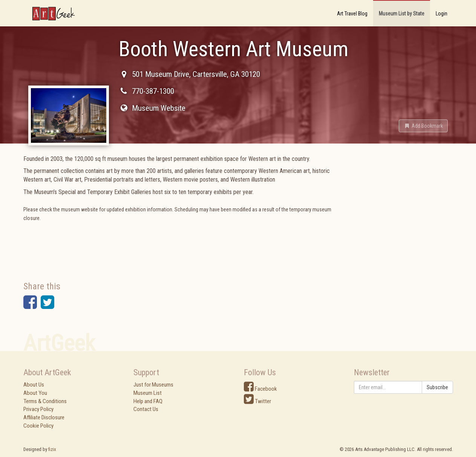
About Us (34, 385)
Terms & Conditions (45, 401)
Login (442, 14)
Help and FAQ (148, 401)
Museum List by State (402, 14)
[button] (423, 126)
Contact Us (146, 409)
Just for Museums (153, 385)
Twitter (257, 401)
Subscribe (437, 387)
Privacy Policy (38, 409)
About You (35, 393)
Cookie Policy (38, 426)
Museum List (148, 393)
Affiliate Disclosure (44, 417)
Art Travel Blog (352, 14)
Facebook (260, 389)
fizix (52, 449)
